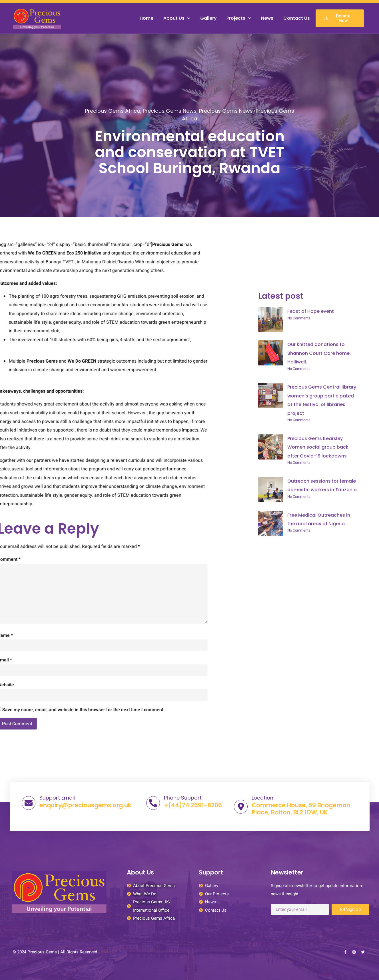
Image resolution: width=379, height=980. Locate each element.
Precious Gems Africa (113, 118)
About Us (177, 18)
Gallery (208, 18)
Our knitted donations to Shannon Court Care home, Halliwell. (319, 744)
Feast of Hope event (311, 702)
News (267, 18)
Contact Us (297, 18)
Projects (239, 18)
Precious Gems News (170, 118)
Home (147, 18)
